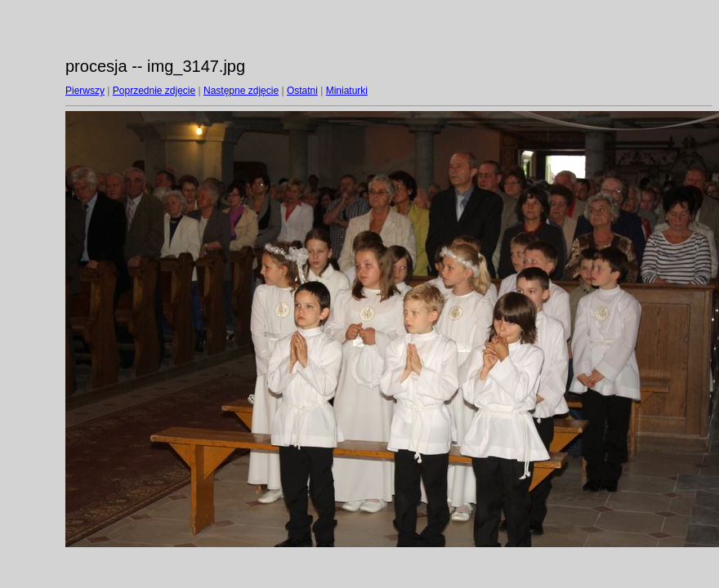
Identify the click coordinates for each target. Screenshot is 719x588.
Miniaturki (347, 91)
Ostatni (302, 91)
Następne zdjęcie (241, 91)
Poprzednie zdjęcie (154, 91)
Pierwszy (85, 91)
